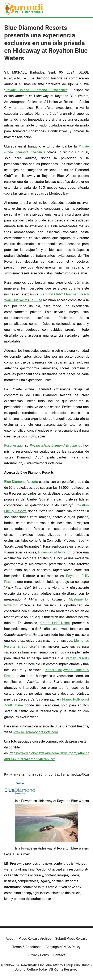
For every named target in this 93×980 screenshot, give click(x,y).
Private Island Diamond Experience (36, 90)
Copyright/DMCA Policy (63, 947)
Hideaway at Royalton (55, 552)
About (10, 939)
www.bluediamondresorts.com (35, 732)
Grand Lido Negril (55, 623)
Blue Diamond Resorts (21, 482)
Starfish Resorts (77, 658)
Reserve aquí (14, 446)
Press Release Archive (35, 939)
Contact (59, 955)
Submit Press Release (71, 939)
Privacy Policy (39, 955)
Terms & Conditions (27, 947)
